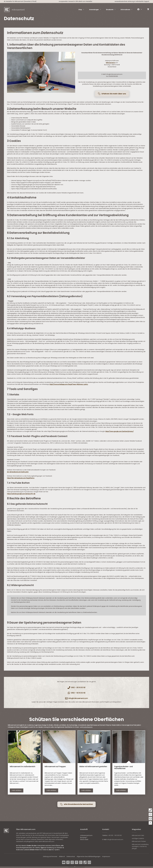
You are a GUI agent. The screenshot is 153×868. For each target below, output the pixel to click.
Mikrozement (110, 63)
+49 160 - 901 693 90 (115, 836)
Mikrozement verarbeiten (140, 844)
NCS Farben (43, 850)
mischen (142, 847)
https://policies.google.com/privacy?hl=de (21, 494)
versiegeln (135, 847)
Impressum (106, 857)
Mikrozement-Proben (139, 841)
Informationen (128, 10)
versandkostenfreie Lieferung (124, 1)
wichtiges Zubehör (138, 839)
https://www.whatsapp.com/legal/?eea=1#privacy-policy (69, 384)
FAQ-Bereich (22, 846)
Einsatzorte (112, 10)
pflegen (134, 849)
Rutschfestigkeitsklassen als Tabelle (28, 848)
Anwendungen (96, 10)
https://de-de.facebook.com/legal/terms (21, 478)
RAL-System (56, 850)
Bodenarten (20, 850)
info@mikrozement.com (115, 840)
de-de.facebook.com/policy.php (18, 472)
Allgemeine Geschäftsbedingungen (89, 857)
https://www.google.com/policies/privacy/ (119, 431)
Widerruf (62, 857)
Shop (83, 10)
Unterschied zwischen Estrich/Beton (49, 846)
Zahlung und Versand (50, 857)
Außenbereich (88, 727)
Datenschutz (71, 857)
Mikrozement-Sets (138, 836)
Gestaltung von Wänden (55, 848)
